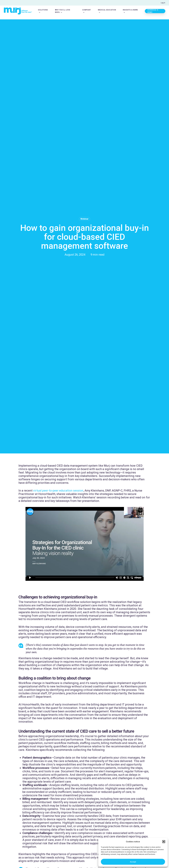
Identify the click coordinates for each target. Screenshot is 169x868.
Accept (133, 862)
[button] (164, 842)
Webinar (84, 219)
